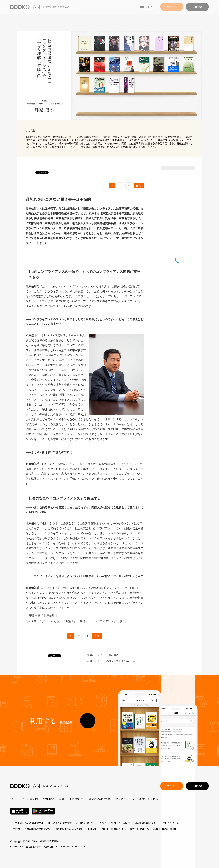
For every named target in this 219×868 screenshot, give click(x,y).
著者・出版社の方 (139, 829)
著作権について (85, 823)
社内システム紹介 (121, 823)
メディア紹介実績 (99, 799)
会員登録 (197, 12)
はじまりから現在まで (60, 823)
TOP (13, 799)
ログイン (172, 12)
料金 (62, 799)
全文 (139, 186)
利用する (52, 726)
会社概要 (48, 799)
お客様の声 (76, 799)
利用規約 (93, 829)
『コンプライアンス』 (103, 621)
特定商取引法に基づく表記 (69, 829)
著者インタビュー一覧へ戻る (103, 655)
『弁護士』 (70, 621)
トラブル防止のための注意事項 (27, 823)
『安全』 (123, 621)
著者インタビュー (150, 799)
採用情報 (15, 829)
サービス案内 (30, 799)
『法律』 (83, 621)
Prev (178, 168)
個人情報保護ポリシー (146, 823)
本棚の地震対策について (37, 829)
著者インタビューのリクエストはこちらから (111, 661)
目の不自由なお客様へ (114, 829)
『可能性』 (55, 621)
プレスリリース (125, 799)
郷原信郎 (49, 616)
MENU (146, 12)
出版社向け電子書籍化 (165, 829)
